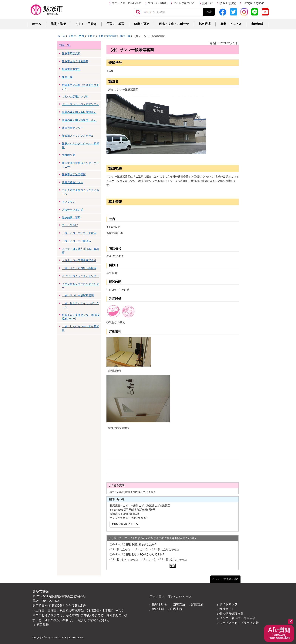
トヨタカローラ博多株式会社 (79, 260)
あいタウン (69, 202)
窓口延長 (43, 624)
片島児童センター (72, 182)
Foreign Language (254, 3)
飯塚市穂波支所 (71, 69)
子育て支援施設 (107, 36)
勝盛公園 (67, 77)
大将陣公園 (69, 155)
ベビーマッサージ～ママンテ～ (80, 104)
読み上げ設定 (228, 3)
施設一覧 (125, 36)
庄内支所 (176, 609)
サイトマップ (228, 604)
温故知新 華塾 (71, 217)
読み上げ (208, 3)
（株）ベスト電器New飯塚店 (79, 268)
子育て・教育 (115, 24)
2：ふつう (142, 549)
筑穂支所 (179, 604)
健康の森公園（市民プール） (79, 120)
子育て (91, 36)
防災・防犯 (58, 24)
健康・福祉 (142, 24)
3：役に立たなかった (166, 549)
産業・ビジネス (231, 24)
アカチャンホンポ (72, 210)
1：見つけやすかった (125, 559)
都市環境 (205, 24)
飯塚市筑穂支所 (71, 53)
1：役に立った (121, 549)
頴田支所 (197, 604)
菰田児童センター (72, 128)
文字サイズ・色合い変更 (126, 3)
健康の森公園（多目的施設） (79, 112)
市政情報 (257, 24)
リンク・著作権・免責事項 (237, 618)
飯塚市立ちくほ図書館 (75, 61)
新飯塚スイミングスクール (78, 136)
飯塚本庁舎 (160, 604)
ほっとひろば (70, 225)
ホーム (37, 24)
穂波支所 (158, 609)
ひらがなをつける (184, 3)
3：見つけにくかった (174, 559)
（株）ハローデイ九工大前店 (79, 233)
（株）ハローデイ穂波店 (76, 241)
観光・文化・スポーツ (174, 24)
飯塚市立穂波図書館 (74, 174)
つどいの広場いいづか (75, 96)
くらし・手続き (86, 24)
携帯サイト (227, 609)
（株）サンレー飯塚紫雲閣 (78, 295)
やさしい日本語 (157, 3)
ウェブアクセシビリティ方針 (239, 623)
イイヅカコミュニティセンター (80, 276)
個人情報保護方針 (231, 614)
